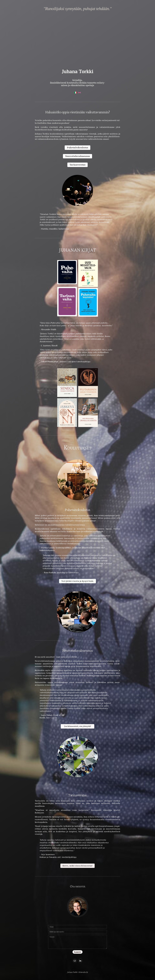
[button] (75, 961)
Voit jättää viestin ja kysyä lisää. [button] (78, 581)
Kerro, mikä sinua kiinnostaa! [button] (77, 866)
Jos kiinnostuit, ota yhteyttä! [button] (78, 726)
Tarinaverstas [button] (77, 165)
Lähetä (77, 952)
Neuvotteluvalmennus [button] (78, 156)
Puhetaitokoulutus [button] (77, 148)
